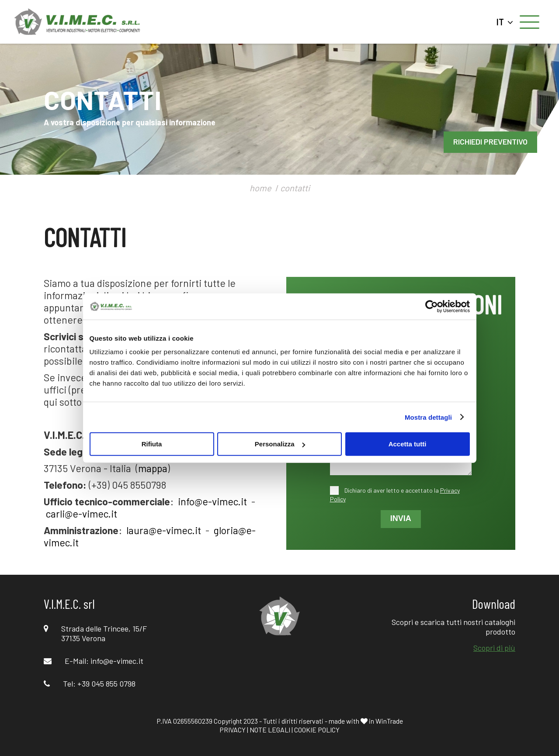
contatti (295, 188)
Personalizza (280, 444)
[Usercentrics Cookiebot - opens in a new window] (432, 306)
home (260, 188)
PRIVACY (233, 730)
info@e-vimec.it (212, 501)
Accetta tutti (408, 444)
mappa (153, 468)
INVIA (401, 518)
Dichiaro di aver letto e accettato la (395, 495)
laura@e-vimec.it (164, 530)
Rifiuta (152, 444)
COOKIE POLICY (317, 730)
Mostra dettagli (428, 417)
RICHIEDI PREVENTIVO (490, 142)
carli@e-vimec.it (82, 514)
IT (505, 22)
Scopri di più (494, 648)
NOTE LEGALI (270, 730)
